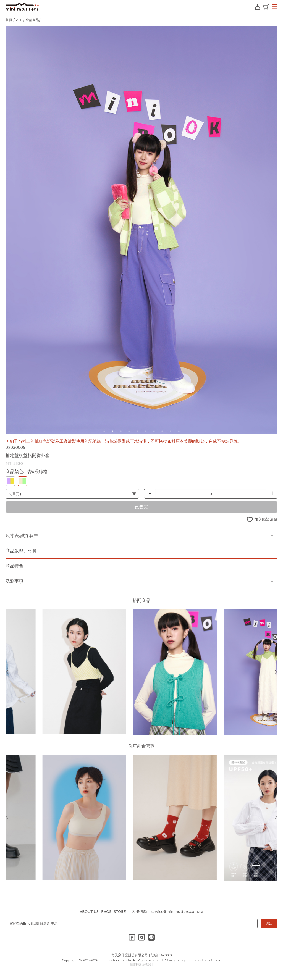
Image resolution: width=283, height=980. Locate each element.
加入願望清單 (266, 520)
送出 (269, 923)
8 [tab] (162, 431)
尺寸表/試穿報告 (22, 536)
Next (276, 672)
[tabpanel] (141, 230)
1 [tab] (104, 431)
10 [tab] (179, 431)
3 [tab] (121, 431)
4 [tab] (129, 431)
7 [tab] (154, 431)
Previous (7, 672)
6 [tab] (146, 431)
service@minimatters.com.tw (177, 912)
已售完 (141, 507)
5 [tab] (137, 431)
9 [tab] (171, 431)
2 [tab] (112, 431)
